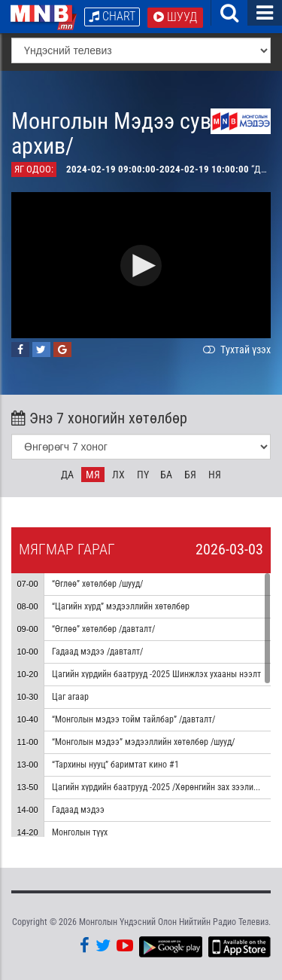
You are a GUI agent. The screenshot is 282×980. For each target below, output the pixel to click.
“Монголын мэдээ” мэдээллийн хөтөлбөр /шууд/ (143, 742)
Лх (118, 475)
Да (67, 475)
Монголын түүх (80, 832)
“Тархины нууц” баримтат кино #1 (115, 765)
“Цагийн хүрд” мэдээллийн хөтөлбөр (121, 606)
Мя (93, 475)
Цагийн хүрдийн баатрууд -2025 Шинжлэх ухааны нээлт (156, 674)
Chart (112, 16)
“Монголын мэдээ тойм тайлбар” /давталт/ (133, 719)
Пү (143, 475)
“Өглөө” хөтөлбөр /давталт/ (103, 629)
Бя (190, 475)
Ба (166, 475)
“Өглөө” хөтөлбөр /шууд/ (97, 584)
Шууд (175, 17)
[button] (141, 266)
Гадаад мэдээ (78, 810)
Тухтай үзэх (235, 350)
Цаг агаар (70, 697)
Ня (215, 475)
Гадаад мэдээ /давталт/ (97, 652)
